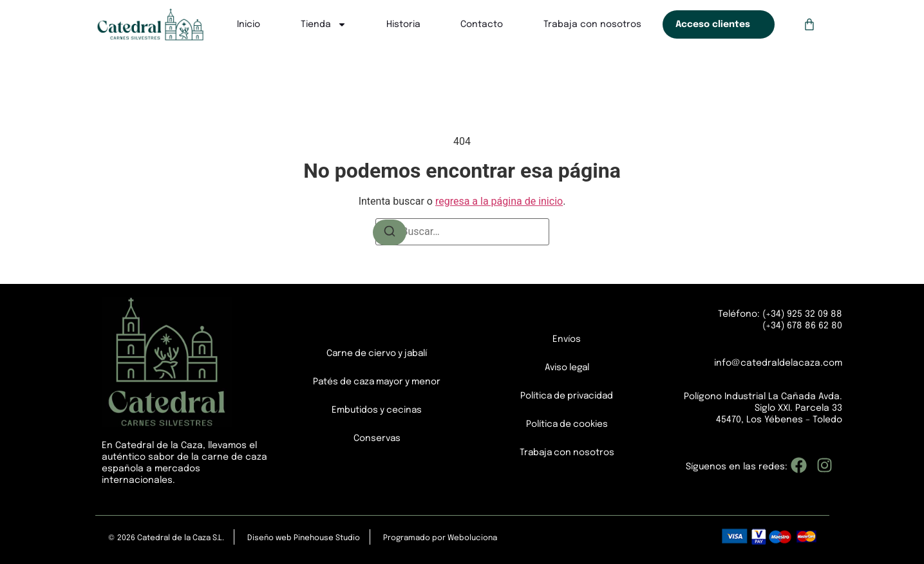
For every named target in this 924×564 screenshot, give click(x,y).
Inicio (249, 24)
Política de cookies (567, 424)
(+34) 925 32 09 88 (801, 314)
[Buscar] (390, 232)
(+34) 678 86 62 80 (802, 326)
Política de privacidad (567, 396)
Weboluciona (472, 538)
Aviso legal (567, 368)
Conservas (377, 438)
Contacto (482, 24)
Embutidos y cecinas (377, 410)
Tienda (323, 24)
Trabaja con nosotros (592, 24)
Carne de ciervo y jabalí (377, 353)
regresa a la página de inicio (499, 201)
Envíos (567, 339)
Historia (403, 24)
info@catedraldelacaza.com (778, 363)
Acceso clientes (713, 24)
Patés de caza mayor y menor (377, 382)
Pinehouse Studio (327, 538)
